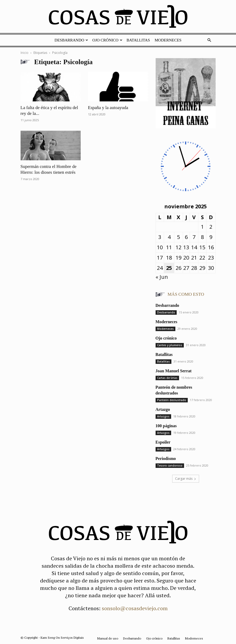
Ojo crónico (107, 40)
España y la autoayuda (108, 108)
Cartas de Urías (167, 378)
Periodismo (166, 459)
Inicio (25, 53)
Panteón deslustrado (172, 400)
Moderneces (168, 40)
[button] (209, 40)
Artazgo (163, 409)
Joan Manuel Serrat (174, 371)
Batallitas (138, 40)
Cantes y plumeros (170, 345)
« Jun (162, 277)
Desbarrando (71, 40)
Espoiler (163, 442)
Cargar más (186, 479)
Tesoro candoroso (170, 466)
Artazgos (163, 416)
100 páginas (166, 426)
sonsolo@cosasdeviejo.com (135, 608)
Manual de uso (108, 638)
